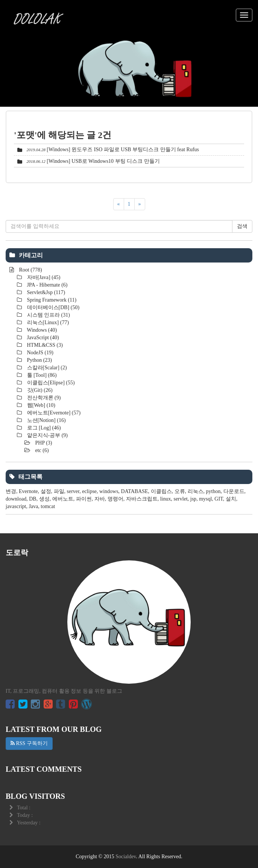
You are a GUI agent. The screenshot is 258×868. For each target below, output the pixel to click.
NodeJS (39, 353)
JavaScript (42, 338)
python (213, 491)
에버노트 (63, 499)
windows (109, 491)
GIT (219, 499)
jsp (193, 499)
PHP (43, 443)
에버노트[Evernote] (53, 413)
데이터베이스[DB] (52, 307)
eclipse (89, 491)
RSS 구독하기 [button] (29, 743)
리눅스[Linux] (47, 322)
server (73, 491)
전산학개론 (43, 398)
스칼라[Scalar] (46, 368)
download (16, 499)
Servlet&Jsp (45, 292)
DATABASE (135, 491)
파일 (59, 491)
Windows (41, 330)
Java (33, 506)
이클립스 (161, 491)
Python (39, 360)
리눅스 (196, 491)
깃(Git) (39, 390)
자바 (100, 499)
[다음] (140, 204)
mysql (205, 499)
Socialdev (126, 857)
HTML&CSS (44, 345)
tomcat (48, 506)
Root (30, 270)
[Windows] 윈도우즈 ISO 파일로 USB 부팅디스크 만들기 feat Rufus (123, 149)
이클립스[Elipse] (50, 383)
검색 (242, 226)
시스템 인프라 (48, 315)
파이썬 (84, 499)
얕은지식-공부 (47, 435)
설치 (231, 499)
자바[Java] (43, 277)
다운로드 (234, 491)
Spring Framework (51, 300)
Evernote (28, 491)
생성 (44, 499)
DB (33, 499)
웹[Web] (40, 405)
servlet (180, 499)
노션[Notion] (46, 420)
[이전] (119, 204)
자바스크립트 (142, 499)
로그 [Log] (43, 428)
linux (166, 499)
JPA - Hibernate (46, 285)
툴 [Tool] (41, 375)
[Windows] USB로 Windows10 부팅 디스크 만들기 (103, 161)
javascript (16, 506)
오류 (180, 491)
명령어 (115, 499)
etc (41, 450)
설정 (46, 491)
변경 (11, 491)
